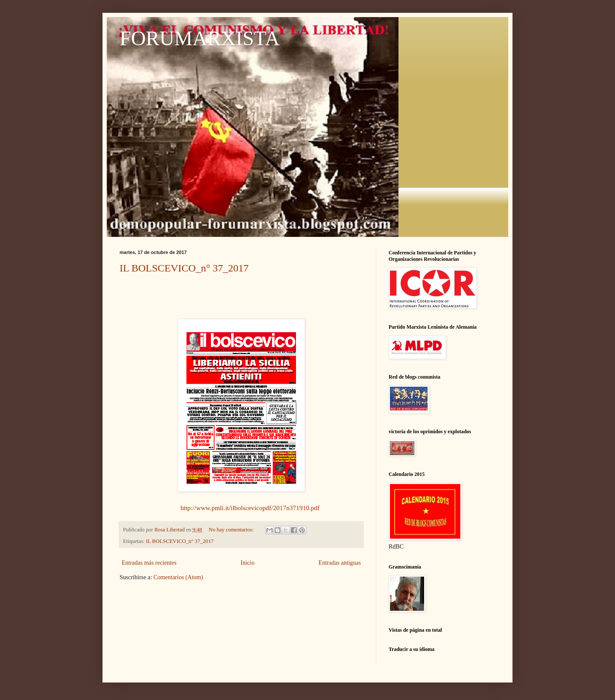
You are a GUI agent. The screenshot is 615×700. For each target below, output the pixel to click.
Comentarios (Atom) (178, 577)
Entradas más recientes (149, 563)
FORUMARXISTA (200, 38)
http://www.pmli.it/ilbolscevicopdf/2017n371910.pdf (250, 508)
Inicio (247, 563)
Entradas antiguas (340, 563)
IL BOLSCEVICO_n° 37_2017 (184, 268)
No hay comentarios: (232, 530)
